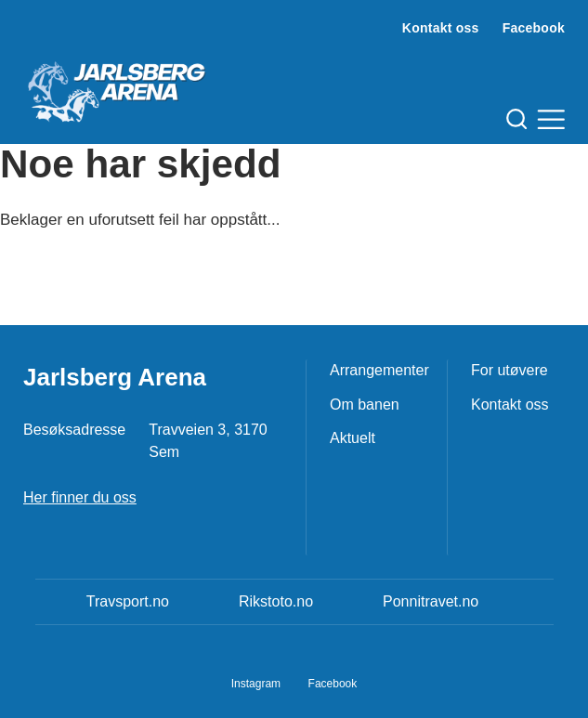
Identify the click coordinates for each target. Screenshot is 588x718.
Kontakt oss (441, 28)
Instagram (256, 684)
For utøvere (510, 370)
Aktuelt (353, 438)
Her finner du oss (80, 497)
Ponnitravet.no (431, 601)
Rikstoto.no (276, 601)
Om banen (365, 405)
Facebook (534, 28)
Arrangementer (379, 370)
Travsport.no (128, 601)
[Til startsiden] (116, 85)
